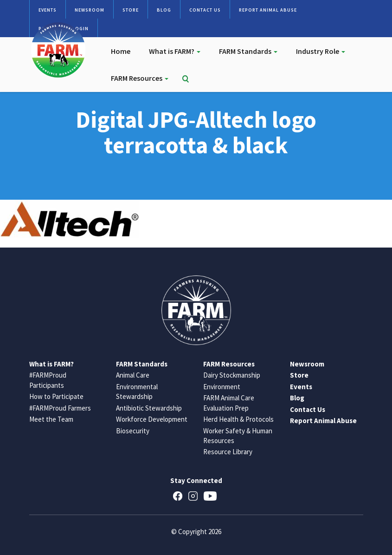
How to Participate (56, 396)
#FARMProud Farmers (60, 408)
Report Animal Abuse (268, 10)
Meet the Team (51, 419)
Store (131, 10)
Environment (222, 387)
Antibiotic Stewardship (149, 408)
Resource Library (228, 452)
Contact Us (205, 10)
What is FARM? (175, 51)
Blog (164, 10)
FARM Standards (248, 51)
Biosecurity (133, 431)
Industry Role (321, 51)
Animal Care (133, 375)
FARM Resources (140, 78)
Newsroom (90, 10)
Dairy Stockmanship (232, 375)
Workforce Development (152, 419)
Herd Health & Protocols (238, 419)
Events (48, 10)
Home (121, 51)
